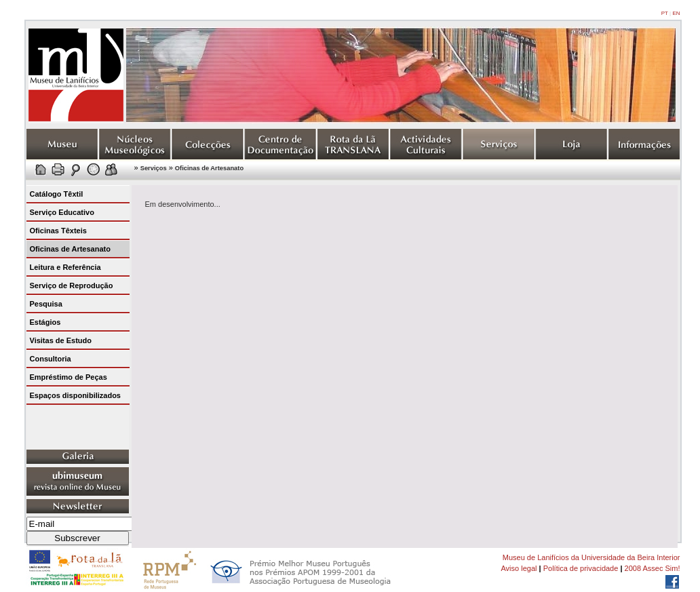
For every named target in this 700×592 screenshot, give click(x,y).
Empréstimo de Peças (69, 377)
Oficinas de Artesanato (209, 168)
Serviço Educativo (62, 212)
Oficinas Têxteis (58, 231)
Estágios (45, 322)
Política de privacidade (581, 568)
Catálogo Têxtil (57, 194)
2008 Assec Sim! (653, 568)
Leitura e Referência (65, 267)
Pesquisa (46, 304)
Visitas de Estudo (61, 340)
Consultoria (51, 359)
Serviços (154, 168)
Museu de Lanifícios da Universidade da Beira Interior (591, 557)
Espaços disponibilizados (75, 395)
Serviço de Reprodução (72, 285)
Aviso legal (519, 568)
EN (676, 13)
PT (665, 13)
